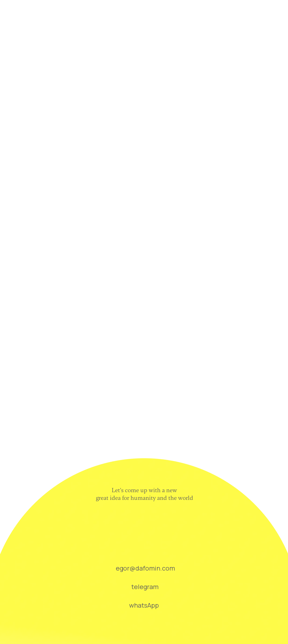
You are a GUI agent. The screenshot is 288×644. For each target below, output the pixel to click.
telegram (145, 587)
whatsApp (144, 605)
